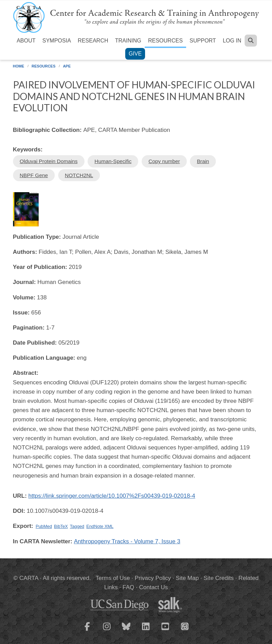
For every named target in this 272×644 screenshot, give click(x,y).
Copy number (164, 161)
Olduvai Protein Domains (49, 161)
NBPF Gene (34, 175)
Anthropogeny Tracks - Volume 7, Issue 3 (127, 541)
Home (19, 66)
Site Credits (219, 578)
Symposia (57, 41)
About (26, 41)
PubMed (44, 526)
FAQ (128, 587)
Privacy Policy (153, 578)
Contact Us (153, 587)
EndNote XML (100, 526)
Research (93, 41)
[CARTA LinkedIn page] (146, 631)
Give (135, 54)
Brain (203, 161)
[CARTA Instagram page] (107, 631)
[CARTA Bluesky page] (126, 631)
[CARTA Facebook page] (87, 631)
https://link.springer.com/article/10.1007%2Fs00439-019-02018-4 (112, 496)
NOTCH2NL (79, 175)
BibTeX (61, 526)
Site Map (187, 578)
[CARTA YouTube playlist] (165, 631)
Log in (232, 41)
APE (67, 66)
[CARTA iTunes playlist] (185, 626)
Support (203, 41)
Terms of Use (113, 578)
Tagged (77, 526)
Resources (165, 41)
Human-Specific (113, 161)
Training (128, 41)
